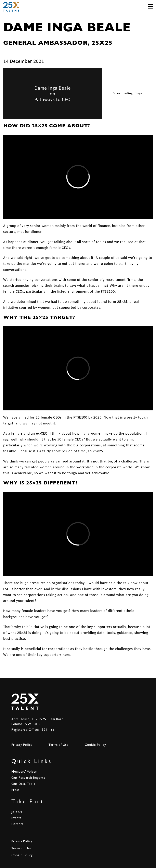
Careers (17, 824)
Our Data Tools (23, 784)
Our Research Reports (28, 778)
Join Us (17, 812)
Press (15, 790)
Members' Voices (24, 772)
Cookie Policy (95, 745)
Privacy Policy (22, 745)
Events (16, 818)
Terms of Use (58, 745)
